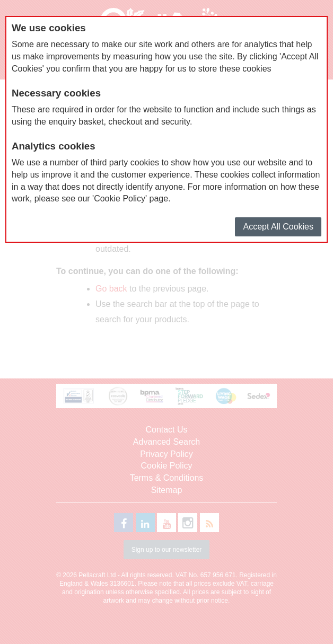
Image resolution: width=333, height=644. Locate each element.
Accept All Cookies (278, 227)
